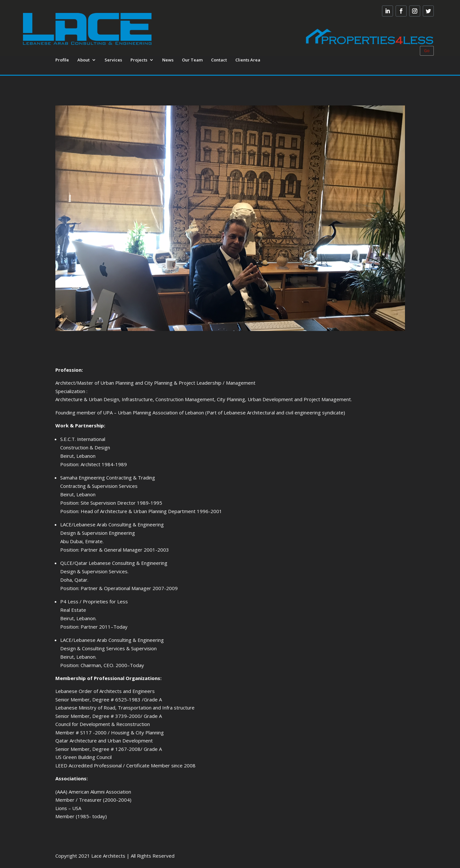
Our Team (192, 60)
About (84, 60)
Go (427, 51)
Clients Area (248, 60)
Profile (62, 60)
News (168, 60)
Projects (139, 60)
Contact (219, 60)
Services (113, 60)
